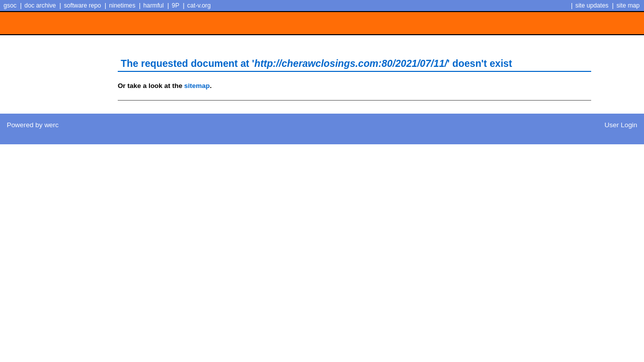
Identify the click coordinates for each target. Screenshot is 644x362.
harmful (154, 6)
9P (175, 6)
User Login (621, 125)
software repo (83, 6)
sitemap (197, 86)
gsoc (10, 6)
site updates (592, 6)
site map (628, 6)
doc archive (40, 6)
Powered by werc (32, 125)
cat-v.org (199, 6)
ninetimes (122, 6)
